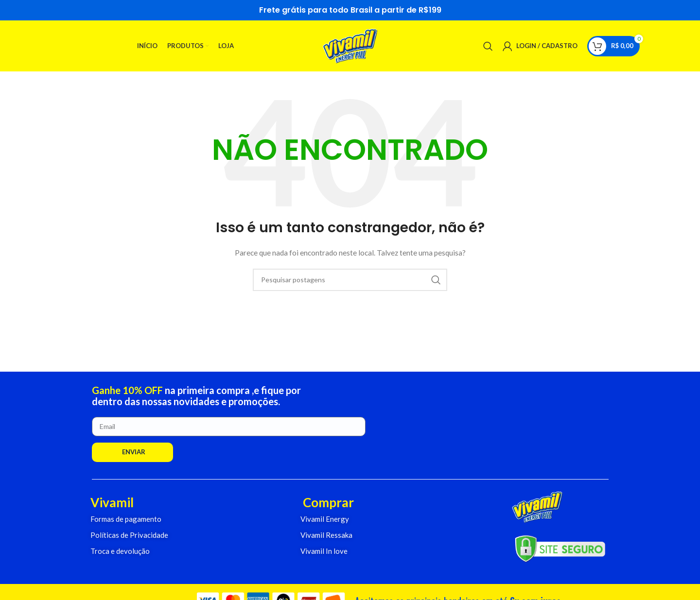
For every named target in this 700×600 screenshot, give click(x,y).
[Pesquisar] (488, 46)
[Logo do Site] (350, 45)
